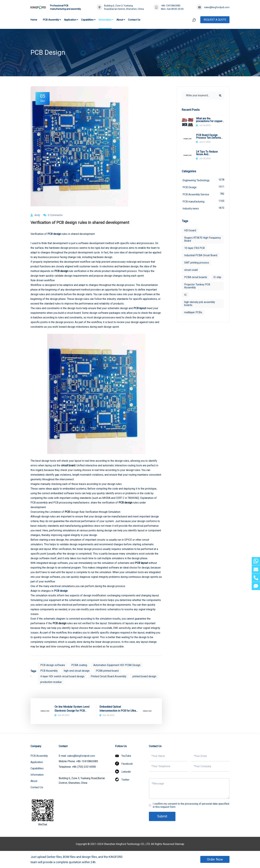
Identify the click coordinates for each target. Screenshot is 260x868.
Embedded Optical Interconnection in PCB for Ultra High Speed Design (118, 709)
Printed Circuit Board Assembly (110, 676)
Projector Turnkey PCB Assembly (197, 294)
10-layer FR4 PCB (195, 248)
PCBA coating (79, 665)
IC (185, 302)
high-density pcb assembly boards (200, 311)
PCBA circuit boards (196, 278)
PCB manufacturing (203, 201)
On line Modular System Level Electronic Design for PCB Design (72, 709)
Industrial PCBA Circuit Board (201, 256)
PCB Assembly (51, 20)
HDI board (190, 231)
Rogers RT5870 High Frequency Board (203, 240)
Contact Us (134, 20)
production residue (51, 682)
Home (34, 20)
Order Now (215, 859)
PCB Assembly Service (203, 194)
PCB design (61, 591)
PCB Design (203, 187)
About (120, 20)
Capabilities (87, 20)
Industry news (203, 209)
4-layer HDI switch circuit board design (63, 676)
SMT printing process (197, 263)
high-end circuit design (77, 671)
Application (70, 20)
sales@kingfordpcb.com (217, 7)
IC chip (188, 285)
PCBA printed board (108, 671)
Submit (162, 816)
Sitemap (180, 844)
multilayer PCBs (194, 320)
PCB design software (53, 665)
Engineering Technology (203, 180)
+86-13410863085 (171, 6)
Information (105, 20)
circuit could (191, 270)
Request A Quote (215, 20)
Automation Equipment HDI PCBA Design (117, 665)
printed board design (146, 676)
